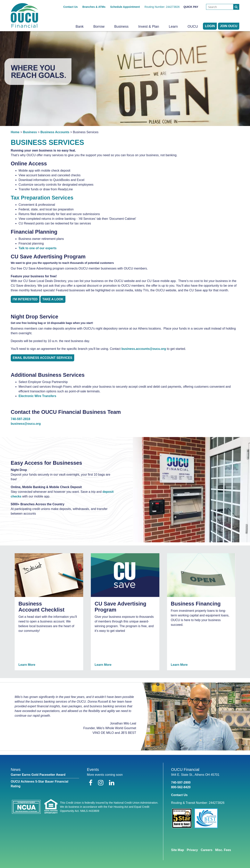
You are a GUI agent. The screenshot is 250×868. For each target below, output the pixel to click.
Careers (207, 850)
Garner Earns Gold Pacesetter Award (38, 775)
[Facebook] (92, 783)
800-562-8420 (181, 787)
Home (15, 132)
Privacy (192, 850)
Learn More (27, 665)
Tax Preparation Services (42, 198)
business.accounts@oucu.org (144, 349)
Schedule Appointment (125, 7)
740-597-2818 (21, 419)
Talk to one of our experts (37, 248)
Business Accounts (55, 132)
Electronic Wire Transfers (37, 396)
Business (121, 27)
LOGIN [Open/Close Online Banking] (210, 26)
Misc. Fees (223, 850)
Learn (173, 27)
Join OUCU (229, 26)
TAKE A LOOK (53, 299)
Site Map (178, 850)
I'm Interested (25, 299)
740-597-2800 (181, 782)
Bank (80, 27)
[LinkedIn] (112, 783)
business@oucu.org (26, 424)
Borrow (99, 27)
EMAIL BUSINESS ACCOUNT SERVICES (42, 358)
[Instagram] (102, 783)
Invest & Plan (149, 27)
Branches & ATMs (94, 7)
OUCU (193, 27)
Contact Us (71, 7)
